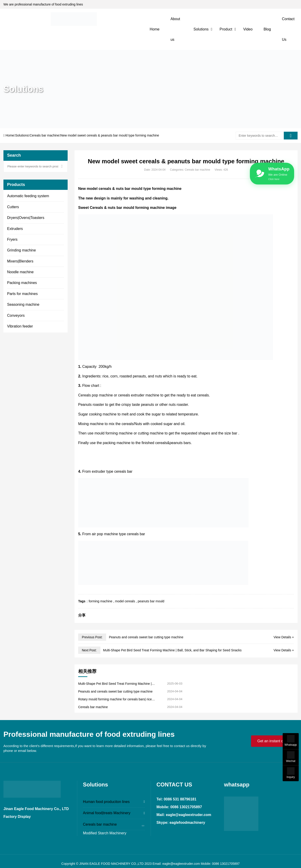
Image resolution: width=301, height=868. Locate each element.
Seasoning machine (23, 304)
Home (155, 29)
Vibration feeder (20, 326)
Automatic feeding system (28, 196)
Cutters (13, 207)
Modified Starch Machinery (105, 833)
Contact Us (288, 29)
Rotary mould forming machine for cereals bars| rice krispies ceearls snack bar (115, 699)
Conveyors (16, 315)
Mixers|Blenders (20, 261)
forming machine (101, 601)
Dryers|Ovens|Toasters (26, 218)
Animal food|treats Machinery (107, 813)
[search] (291, 136)
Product (226, 29)
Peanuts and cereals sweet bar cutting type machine (146, 637)
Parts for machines (22, 294)
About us (175, 29)
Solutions (201, 29)
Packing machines (22, 283)
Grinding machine (21, 250)
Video (248, 29)
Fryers (12, 239)
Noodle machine (20, 272)
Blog (267, 29)
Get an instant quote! (274, 741)
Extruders (15, 229)
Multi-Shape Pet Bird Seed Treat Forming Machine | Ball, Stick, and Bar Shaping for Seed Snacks (172, 650)
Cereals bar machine (44, 135)
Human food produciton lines (106, 802)
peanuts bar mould (151, 601)
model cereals (125, 601)
